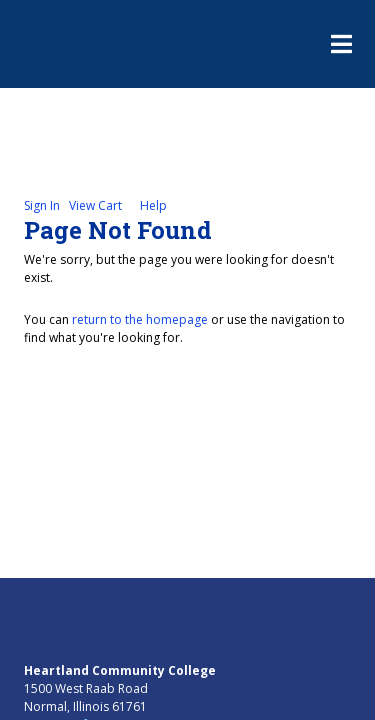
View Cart (95, 205)
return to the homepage (140, 319)
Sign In (42, 205)
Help (153, 205)
